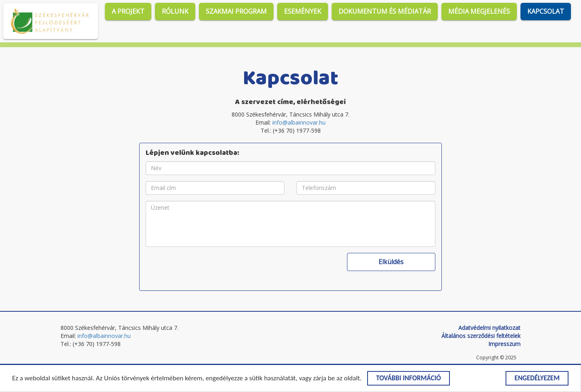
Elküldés (391, 262)
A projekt (128, 11)
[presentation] (207, 269)
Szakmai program (236, 11)
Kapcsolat (546, 11)
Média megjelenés (479, 11)
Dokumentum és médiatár (385, 11)
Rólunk (175, 11)
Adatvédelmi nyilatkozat (489, 328)
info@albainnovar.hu (299, 122)
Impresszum (504, 344)
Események (303, 11)
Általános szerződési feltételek (481, 336)
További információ (409, 379)
